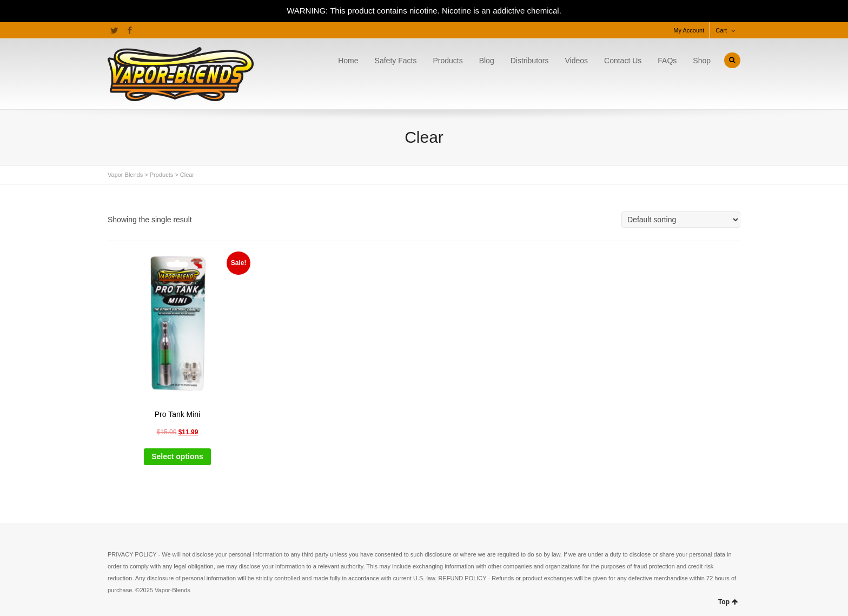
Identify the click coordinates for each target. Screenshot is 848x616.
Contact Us (623, 61)
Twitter (114, 30)
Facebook (130, 30)
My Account (689, 30)
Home (348, 61)
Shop (702, 61)
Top (728, 602)
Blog (487, 61)
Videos (576, 61)
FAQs (667, 61)
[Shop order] (681, 220)
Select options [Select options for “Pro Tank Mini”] (177, 456)
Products (448, 61)
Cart (721, 30)
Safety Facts (396, 61)
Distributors (530, 61)
